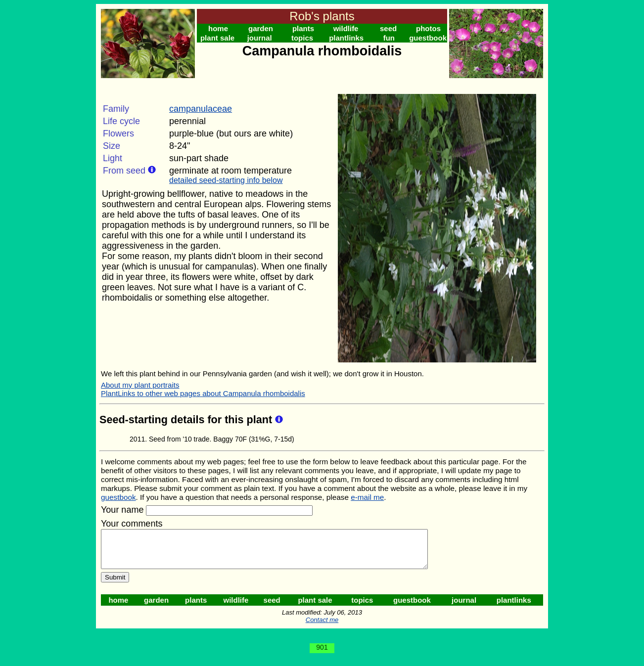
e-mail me (367, 497)
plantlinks (346, 38)
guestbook (428, 38)
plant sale (217, 38)
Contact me (322, 627)
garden (261, 28)
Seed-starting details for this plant (187, 420)
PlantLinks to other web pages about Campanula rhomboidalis (203, 393)
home (218, 28)
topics (302, 38)
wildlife (346, 28)
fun (389, 38)
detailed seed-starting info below (226, 180)
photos (428, 28)
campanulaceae (201, 109)
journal (260, 38)
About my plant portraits (140, 385)
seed (388, 28)
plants (303, 28)
